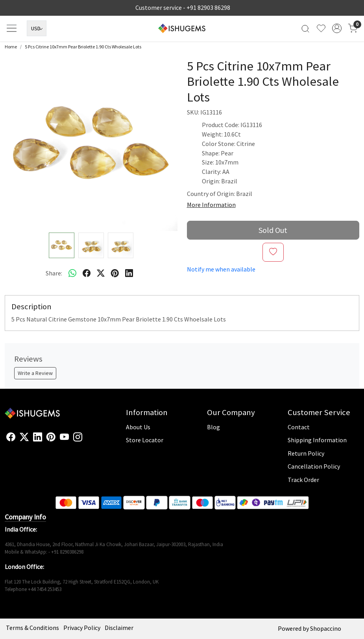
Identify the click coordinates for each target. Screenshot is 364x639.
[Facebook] (11, 437)
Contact (299, 427)
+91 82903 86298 (208, 7)
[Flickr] (87, 440)
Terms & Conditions (32, 628)
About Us (138, 427)
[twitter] (101, 273)
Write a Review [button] (35, 373)
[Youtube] (64, 437)
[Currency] (37, 28)
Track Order (303, 480)
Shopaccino (326, 628)
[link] (305, 29)
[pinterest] (115, 273)
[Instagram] (78, 437)
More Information (211, 205)
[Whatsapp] (72, 273)
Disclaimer (119, 628)
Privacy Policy (82, 628)
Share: (54, 273)
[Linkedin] (38, 437)
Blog (213, 427)
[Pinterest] (51, 437)
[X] (24, 437)
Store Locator (145, 440)
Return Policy (306, 453)
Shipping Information (317, 440)
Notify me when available (221, 269)
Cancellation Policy (314, 466)
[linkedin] (129, 273)
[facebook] (87, 273)
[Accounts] (337, 28)
